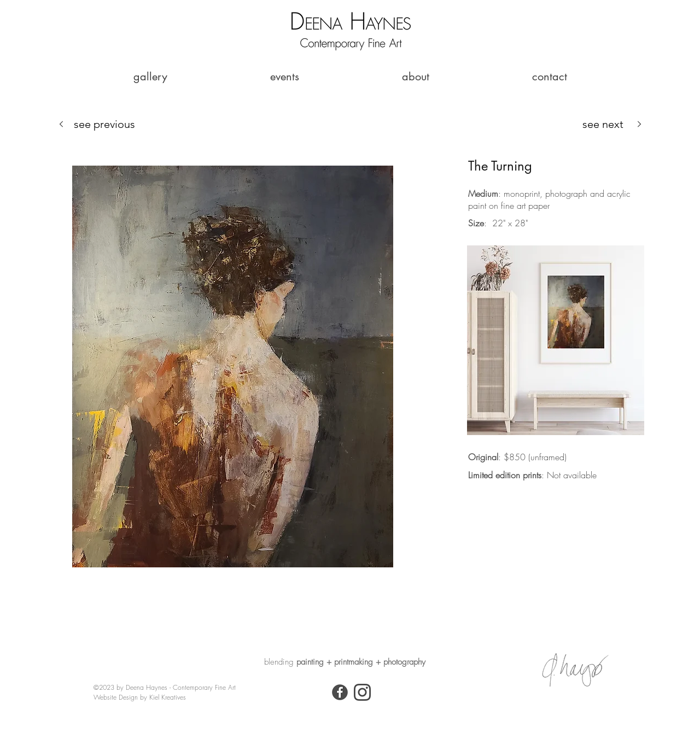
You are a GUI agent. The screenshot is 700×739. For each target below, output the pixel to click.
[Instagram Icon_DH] (362, 692)
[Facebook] (340, 692)
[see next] (613, 124)
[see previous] (97, 124)
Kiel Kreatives (168, 697)
